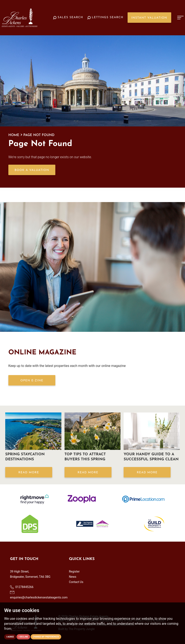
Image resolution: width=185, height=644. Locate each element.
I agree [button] (10, 637)
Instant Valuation (149, 18)
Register (74, 571)
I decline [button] (23, 637)
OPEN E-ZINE (32, 381)
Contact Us (76, 582)
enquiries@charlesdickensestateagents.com (39, 595)
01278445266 (22, 587)
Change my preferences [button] (46, 637)
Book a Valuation (32, 170)
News (73, 577)
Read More (29, 473)
